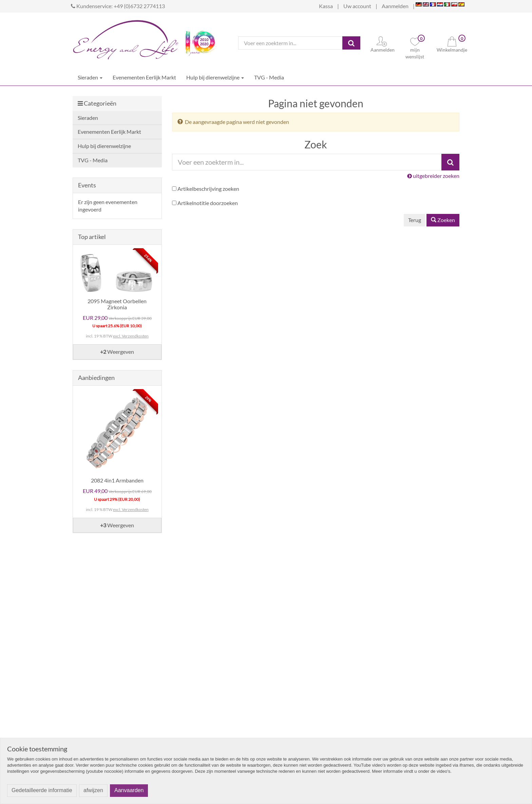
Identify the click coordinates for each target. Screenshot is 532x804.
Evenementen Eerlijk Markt (144, 77)
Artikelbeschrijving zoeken (208, 189)
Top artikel (92, 237)
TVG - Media (269, 77)
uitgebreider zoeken (433, 176)
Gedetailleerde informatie (42, 790)
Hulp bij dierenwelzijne (215, 77)
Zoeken (443, 220)
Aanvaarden (129, 790)
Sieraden (90, 77)
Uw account (357, 6)
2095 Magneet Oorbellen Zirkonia (117, 304)
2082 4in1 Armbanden (117, 480)
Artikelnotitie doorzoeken (208, 203)
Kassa (326, 6)
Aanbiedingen (96, 378)
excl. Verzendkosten (131, 336)
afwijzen (93, 790)
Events (87, 185)
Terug (415, 220)
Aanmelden (395, 6)
